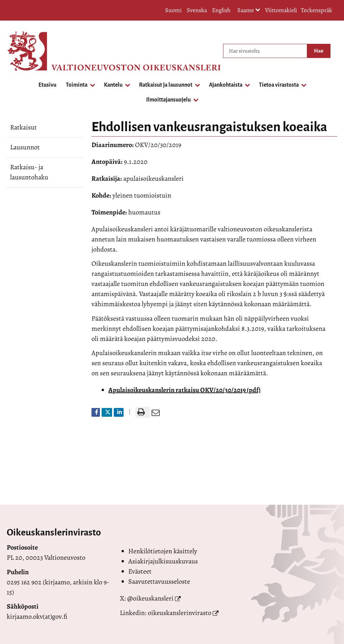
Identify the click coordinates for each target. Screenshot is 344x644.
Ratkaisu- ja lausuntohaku (29, 172)
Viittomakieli (281, 10)
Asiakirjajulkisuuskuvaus (163, 561)
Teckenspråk (316, 10)
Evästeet (140, 571)
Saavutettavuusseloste (159, 581)
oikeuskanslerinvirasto (180, 613)
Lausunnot (25, 147)
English (221, 10)
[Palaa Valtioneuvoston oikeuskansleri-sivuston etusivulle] (34, 51)
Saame (249, 11)
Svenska (197, 10)
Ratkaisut (23, 127)
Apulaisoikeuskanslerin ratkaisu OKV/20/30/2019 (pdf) (184, 390)
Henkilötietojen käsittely (163, 551)
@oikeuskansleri (150, 598)
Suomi (173, 10)
